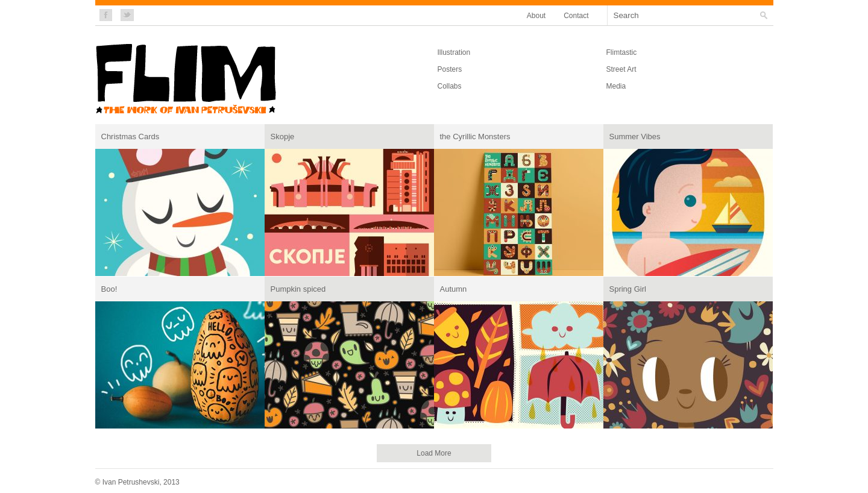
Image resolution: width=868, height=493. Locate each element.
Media (616, 86)
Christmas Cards (131, 137)
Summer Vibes (635, 137)
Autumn (454, 289)
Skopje (283, 137)
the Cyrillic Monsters (475, 137)
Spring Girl (628, 289)
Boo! (109, 289)
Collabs (450, 86)
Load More (434, 453)
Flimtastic (622, 52)
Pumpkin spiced (298, 289)
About (536, 16)
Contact (576, 16)
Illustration (454, 52)
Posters (450, 69)
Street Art (621, 69)
